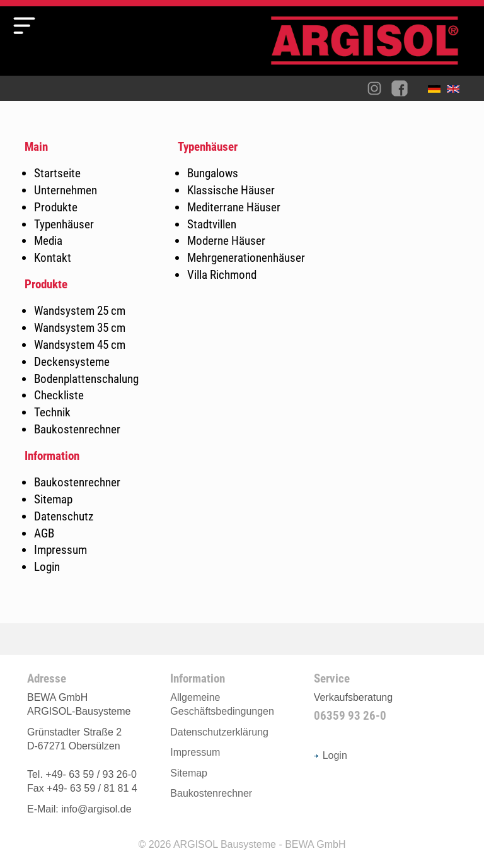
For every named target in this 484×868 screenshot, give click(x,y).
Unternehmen (66, 190)
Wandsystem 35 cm (80, 328)
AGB (44, 533)
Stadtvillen (212, 224)
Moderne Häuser (226, 241)
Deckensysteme (72, 362)
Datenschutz (64, 516)
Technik (52, 412)
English (456, 91)
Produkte (56, 207)
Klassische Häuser (231, 190)
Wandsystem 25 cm (80, 311)
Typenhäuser (64, 224)
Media (48, 241)
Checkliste (59, 395)
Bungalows (213, 173)
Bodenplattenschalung (86, 379)
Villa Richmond (222, 275)
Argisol (371, 46)
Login (47, 567)
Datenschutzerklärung (219, 732)
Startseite (57, 173)
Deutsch (437, 91)
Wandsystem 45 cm (80, 345)
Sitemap (53, 499)
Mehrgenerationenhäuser (246, 258)
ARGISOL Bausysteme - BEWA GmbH (260, 844)
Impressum (60, 550)
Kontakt (53, 258)
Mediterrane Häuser (234, 207)
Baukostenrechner (77, 429)
